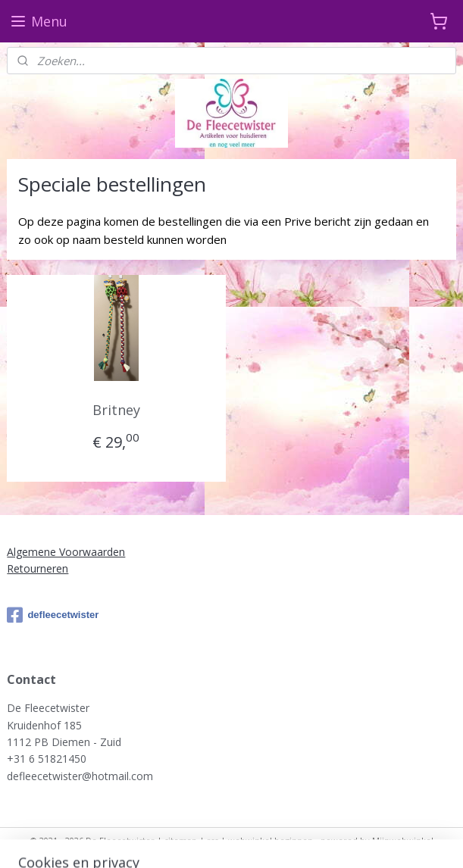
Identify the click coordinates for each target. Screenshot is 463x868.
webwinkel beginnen (271, 840)
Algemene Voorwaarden (66, 552)
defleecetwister (53, 615)
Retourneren (38, 568)
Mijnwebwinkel (403, 840)
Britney (116, 410)
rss (213, 840)
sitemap (181, 840)
